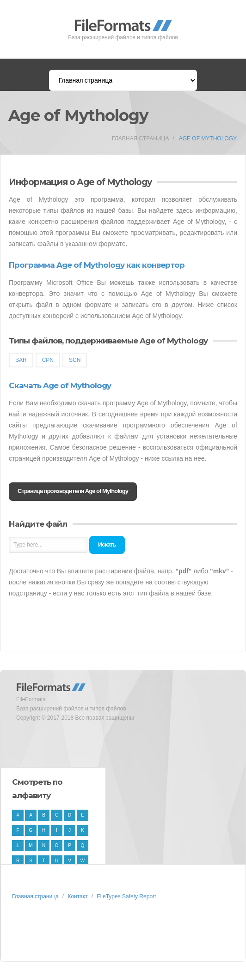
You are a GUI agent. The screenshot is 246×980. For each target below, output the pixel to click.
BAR (21, 360)
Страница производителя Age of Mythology (73, 491)
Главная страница (140, 138)
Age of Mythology (208, 138)
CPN (48, 360)
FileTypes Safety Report (126, 896)
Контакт (77, 896)
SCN (75, 360)
